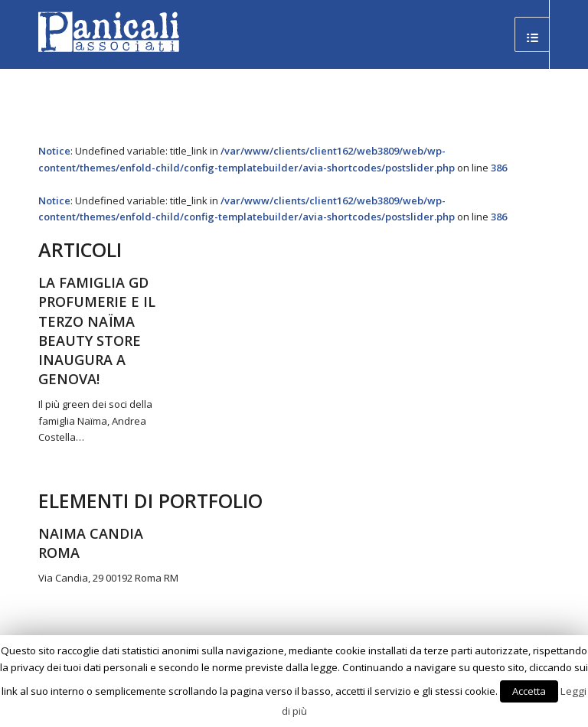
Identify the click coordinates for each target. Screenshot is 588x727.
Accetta (529, 691)
